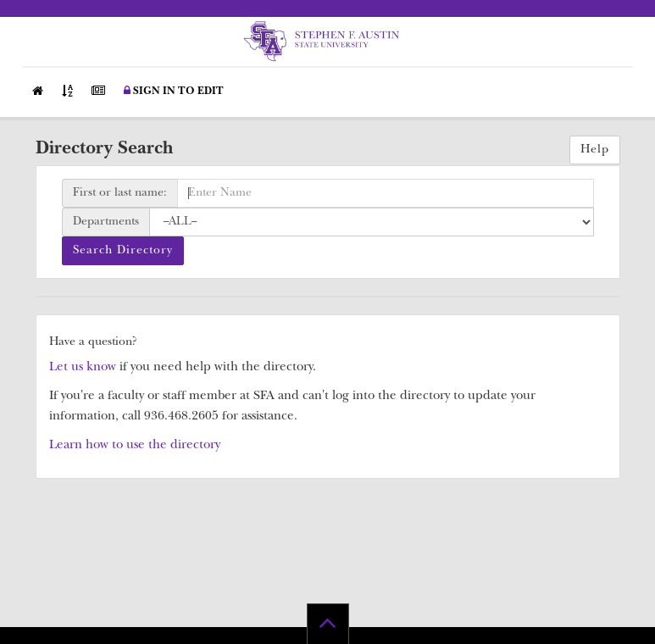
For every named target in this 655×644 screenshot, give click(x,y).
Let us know (83, 368)
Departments (106, 222)
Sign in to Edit (174, 92)
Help (595, 150)
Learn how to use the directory (135, 446)
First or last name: (120, 193)
